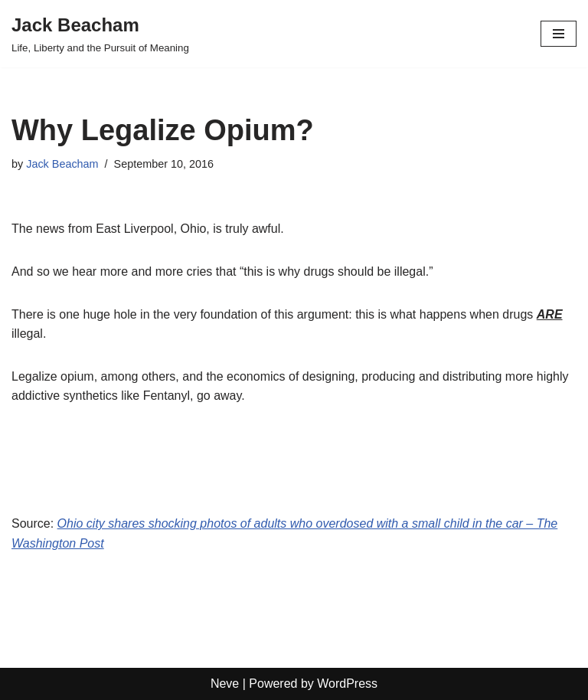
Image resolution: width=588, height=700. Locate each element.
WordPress (347, 684)
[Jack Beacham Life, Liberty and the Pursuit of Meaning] (100, 34)
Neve (225, 684)
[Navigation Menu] (559, 34)
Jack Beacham (62, 164)
